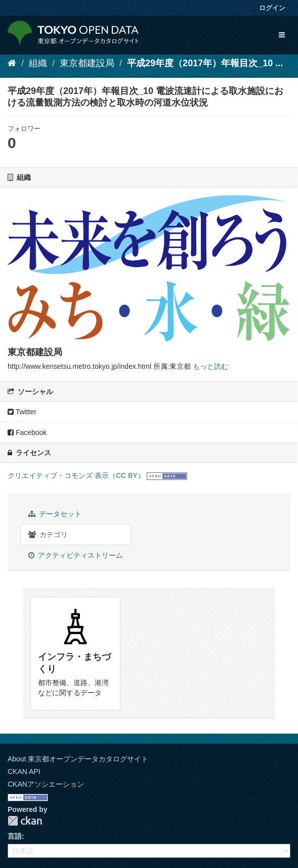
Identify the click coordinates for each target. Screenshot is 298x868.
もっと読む (210, 366)
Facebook (27, 432)
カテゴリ (48, 535)
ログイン (272, 8)
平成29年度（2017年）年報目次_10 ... (205, 63)
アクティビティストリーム (76, 555)
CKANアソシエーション (46, 784)
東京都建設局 (87, 63)
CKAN (25, 821)
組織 (38, 63)
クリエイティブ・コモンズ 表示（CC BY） (76, 475)
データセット (55, 514)
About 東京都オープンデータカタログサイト (78, 759)
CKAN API (24, 771)
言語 (15, 836)
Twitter (22, 412)
